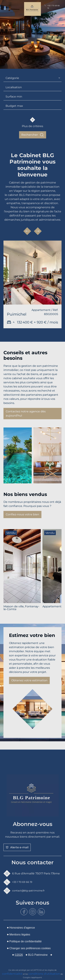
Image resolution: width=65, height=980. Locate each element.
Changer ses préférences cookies (30, 948)
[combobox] (32, 78)
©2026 (19, 955)
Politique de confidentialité (25, 941)
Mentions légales (20, 935)
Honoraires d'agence (22, 928)
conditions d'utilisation (44, 974)
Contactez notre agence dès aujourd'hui (26, 413)
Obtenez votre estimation (29, 680)
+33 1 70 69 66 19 (52, 7)
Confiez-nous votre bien (22, 514)
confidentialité (12, 974)
